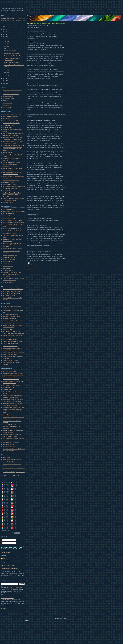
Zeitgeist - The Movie (8, 329)
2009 (4, 83)
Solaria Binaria (6, 268)
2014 (4, 34)
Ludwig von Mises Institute (9, 371)
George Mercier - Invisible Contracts (12, 460)
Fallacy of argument (8, 103)
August (6, 46)
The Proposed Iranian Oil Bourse (11, 379)
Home (75, 269)
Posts (4, 540)
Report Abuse (5, 552)
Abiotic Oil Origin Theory (9, 218)
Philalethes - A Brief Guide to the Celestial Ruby (48, 24)
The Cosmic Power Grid (9, 259)
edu (13, 19)
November (7, 41)
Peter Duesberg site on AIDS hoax (11, 121)
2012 (4, 78)
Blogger (65, 619)
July (5, 49)
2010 (4, 81)
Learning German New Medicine (11, 180)
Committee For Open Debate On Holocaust (13, 352)
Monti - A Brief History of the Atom (12, 62)
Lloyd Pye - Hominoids (8, 323)
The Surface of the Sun (8, 214)
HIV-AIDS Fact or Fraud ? (9, 118)
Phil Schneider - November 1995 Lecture (13, 289)
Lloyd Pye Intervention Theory (10, 344)
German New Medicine (8, 182)
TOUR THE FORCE (8, 191)
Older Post (119, 269)
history (20, 19)
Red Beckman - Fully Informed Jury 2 (12, 476)
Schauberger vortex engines (10, 255)
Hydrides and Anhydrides (10, 51)
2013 (4, 37)
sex (8, 20)
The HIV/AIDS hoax (7, 127)
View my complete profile (7, 566)
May (5, 72)
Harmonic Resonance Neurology (11, 94)
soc (23, 21)
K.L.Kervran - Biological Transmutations (13, 114)
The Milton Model (7, 107)
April (5, 75)
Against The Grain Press (9, 462)
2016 (4, 29)
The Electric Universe (8, 266)
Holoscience (6, 264)
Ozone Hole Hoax (7, 216)
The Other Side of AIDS (8, 125)
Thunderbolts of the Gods (9, 257)
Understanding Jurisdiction (10, 569)
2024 (4, 27)
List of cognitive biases (8, 98)
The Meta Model (7, 105)
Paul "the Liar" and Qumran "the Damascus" (12, 588)
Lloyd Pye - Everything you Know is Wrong (13, 321)
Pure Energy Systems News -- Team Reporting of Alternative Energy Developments (12, 195)
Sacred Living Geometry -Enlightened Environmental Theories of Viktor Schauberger (12, 245)
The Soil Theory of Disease (9, 185)
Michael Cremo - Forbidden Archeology (12, 341)
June (5, 70)
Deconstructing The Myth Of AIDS (11, 123)
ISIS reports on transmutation (11, 53)
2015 (4, 32)
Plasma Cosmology (7, 262)
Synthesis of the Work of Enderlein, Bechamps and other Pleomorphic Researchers (11, 164)
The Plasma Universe (8, 209)
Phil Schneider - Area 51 (9, 296)
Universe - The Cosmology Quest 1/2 (12, 231)
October (6, 44)
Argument (5, 101)
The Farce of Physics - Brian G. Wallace (13, 220)
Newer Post (30, 269)
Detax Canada (6, 457)
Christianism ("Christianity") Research (12, 316)
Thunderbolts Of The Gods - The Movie (12, 249)
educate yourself (12, 548)
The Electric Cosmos (8, 202)
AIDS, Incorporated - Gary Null (10, 116)
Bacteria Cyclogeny (7, 153)
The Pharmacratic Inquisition (10, 339)
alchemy (33, 265)
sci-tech (14, 20)
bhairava (5, 558)
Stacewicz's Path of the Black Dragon (13, 56)
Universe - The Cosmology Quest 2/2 (12, 229)
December (7, 39)
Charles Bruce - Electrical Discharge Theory (14, 211)
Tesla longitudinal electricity (9, 233)
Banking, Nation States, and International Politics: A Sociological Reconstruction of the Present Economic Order (13, 375)
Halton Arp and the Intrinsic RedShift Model (13, 222)
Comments (6, 543)
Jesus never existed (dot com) (10, 346)
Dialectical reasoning (8, 96)
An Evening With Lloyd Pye (9, 319)
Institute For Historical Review (10, 354)
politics (3, 20)
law (19, 20)
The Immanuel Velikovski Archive (11, 314)
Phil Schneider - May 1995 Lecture (11, 293)
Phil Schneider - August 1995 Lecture (12, 291)
